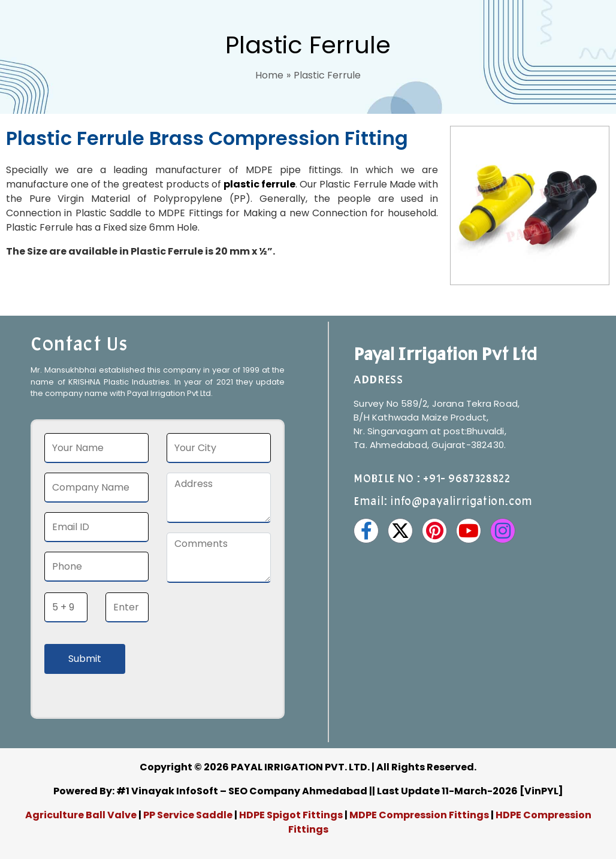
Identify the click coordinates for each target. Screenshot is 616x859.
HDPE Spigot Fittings (291, 815)
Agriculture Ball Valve (82, 815)
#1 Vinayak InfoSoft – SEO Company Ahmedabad (242, 791)
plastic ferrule (259, 184)
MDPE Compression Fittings (419, 815)
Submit (85, 659)
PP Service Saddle (188, 815)
